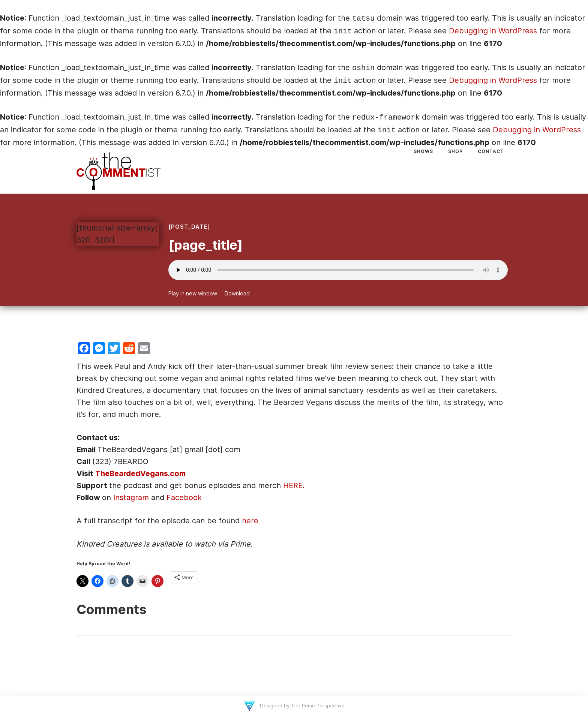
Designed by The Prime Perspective (301, 706)
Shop (455, 151)
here (250, 521)
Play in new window (193, 293)
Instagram (131, 497)
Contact (491, 151)
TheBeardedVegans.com (140, 473)
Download (237, 293)
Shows (423, 151)
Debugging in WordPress (493, 31)
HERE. (294, 485)
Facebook (184, 497)
